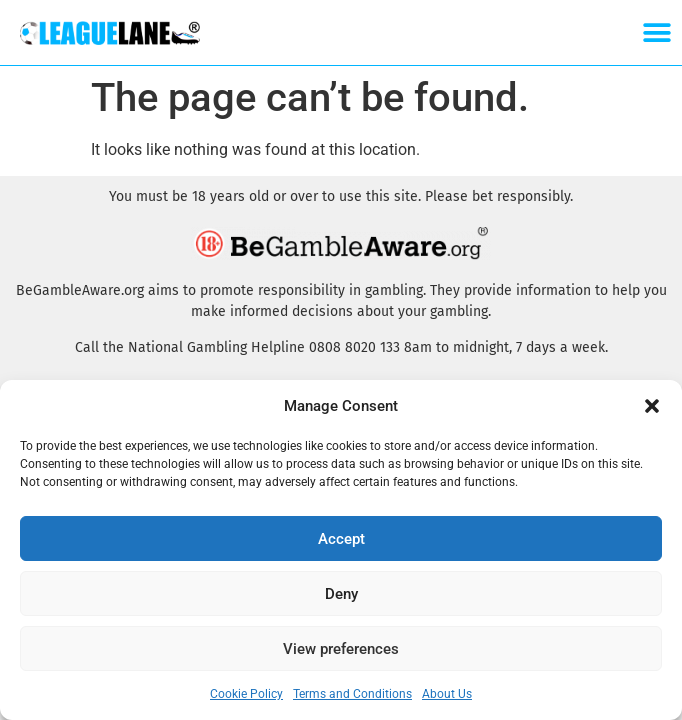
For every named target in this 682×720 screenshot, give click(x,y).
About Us (447, 694)
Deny (341, 594)
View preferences (341, 649)
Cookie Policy (246, 694)
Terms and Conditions (352, 694)
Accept (341, 539)
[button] (652, 406)
